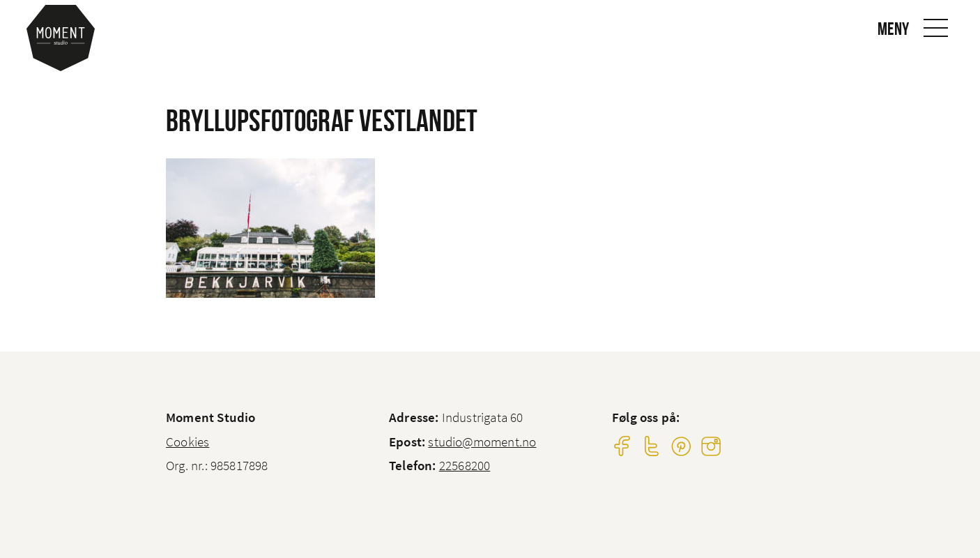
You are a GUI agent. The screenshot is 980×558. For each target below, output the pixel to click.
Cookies (187, 442)
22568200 (465, 465)
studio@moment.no (482, 442)
